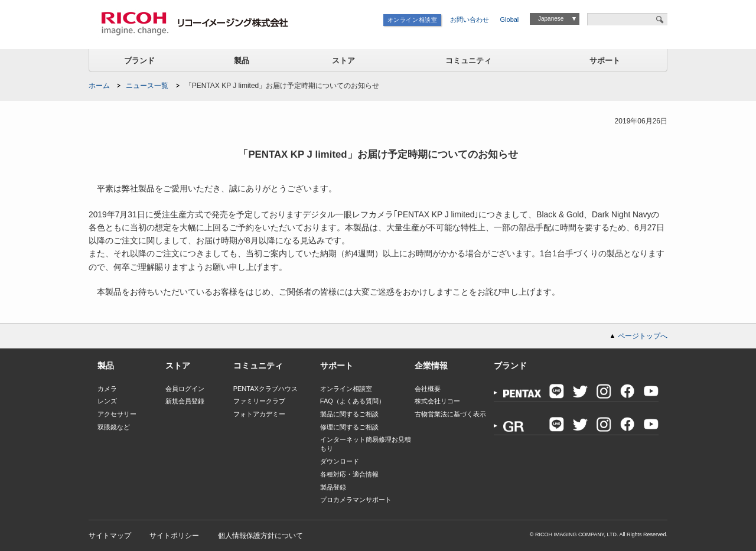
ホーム (99, 86)
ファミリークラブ (259, 401)
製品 (242, 61)
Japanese (551, 19)
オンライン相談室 (413, 20)
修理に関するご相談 (349, 427)
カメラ (107, 389)
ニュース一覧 (147, 86)
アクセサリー (117, 414)
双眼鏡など (114, 427)
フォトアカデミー (259, 414)
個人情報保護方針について (260, 536)
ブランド (139, 61)
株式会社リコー (437, 401)
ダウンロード (340, 461)
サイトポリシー (174, 536)
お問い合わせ (470, 19)
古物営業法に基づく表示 (450, 414)
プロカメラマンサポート (356, 500)
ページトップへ (643, 336)
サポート (605, 61)
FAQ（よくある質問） (353, 401)
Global (510, 19)
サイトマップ (110, 536)
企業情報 (431, 366)
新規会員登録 (185, 401)
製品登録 (333, 487)
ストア (343, 61)
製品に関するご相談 (349, 414)
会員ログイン (185, 389)
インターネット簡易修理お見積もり (366, 444)
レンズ (107, 401)
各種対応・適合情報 (349, 474)
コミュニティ (468, 61)
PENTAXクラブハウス (265, 389)
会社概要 (428, 389)
